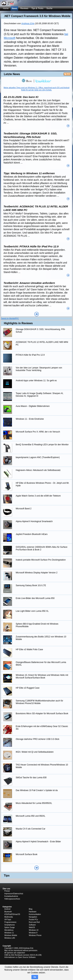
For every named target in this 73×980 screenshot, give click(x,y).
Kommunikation (35, 914)
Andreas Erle (28, 23)
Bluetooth (8, 912)
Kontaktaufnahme (11, 896)
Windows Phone (35, 935)
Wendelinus (9, 930)
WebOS (32, 927)
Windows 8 (33, 933)
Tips (7, 876)
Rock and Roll (34, 922)
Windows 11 (9, 933)
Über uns (6, 889)
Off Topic (8, 920)
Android (7, 909)
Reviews (24, 8)
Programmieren (10, 922)
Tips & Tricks (37, 8)
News (14, 8)
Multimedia (9, 917)
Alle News (37, 314)
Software (32, 925)
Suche (49, 8)
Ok (35, 977)
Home (6, 8)
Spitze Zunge (10, 927)
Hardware (33, 912)
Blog (27, 81)
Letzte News (12, 74)
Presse (7, 891)
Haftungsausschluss (12, 899)
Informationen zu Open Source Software (20, 957)
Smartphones (10, 925)
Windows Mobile (11, 935)
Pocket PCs (33, 920)
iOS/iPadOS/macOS (12, 914)
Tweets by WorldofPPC (10, 319)
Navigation (33, 917)
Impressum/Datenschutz (14, 894)
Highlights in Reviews (18, 323)
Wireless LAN (10, 938)
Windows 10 (34, 930)
